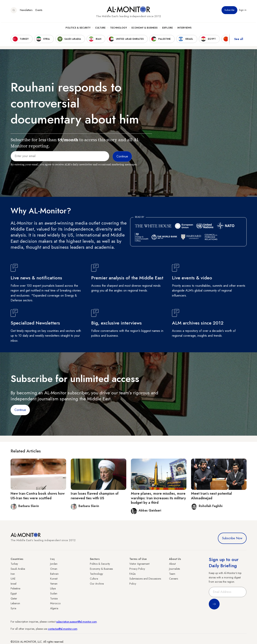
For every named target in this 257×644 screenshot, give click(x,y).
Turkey (14, 564)
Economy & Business (145, 29)
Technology (118, 29)
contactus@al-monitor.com (63, 629)
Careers (174, 579)
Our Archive (97, 584)
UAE (13, 579)
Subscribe (230, 11)
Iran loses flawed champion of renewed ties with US (95, 496)
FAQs (132, 574)
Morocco (55, 603)
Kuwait (54, 579)
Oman (54, 569)
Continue (20, 410)
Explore (167, 29)
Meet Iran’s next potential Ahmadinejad (211, 496)
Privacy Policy (137, 569)
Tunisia (54, 598)
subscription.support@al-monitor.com (77, 622)
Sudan (54, 593)
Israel (13, 584)
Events (39, 11)
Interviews (184, 29)
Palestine (15, 588)
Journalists (174, 569)
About (172, 564)
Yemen (54, 584)
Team (172, 574)
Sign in (243, 11)
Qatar (14, 598)
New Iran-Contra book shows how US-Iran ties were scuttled (38, 496)
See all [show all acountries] (239, 40)
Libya (53, 588)
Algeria (54, 608)
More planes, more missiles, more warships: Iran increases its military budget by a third (158, 498)
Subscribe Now (232, 538)
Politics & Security (78, 29)
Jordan (54, 564)
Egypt (14, 593)
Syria (13, 608)
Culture (100, 29)
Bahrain (54, 574)
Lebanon (15, 603)
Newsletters (26, 11)
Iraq (52, 559)
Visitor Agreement (139, 564)
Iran (13, 574)
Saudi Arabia (18, 569)
